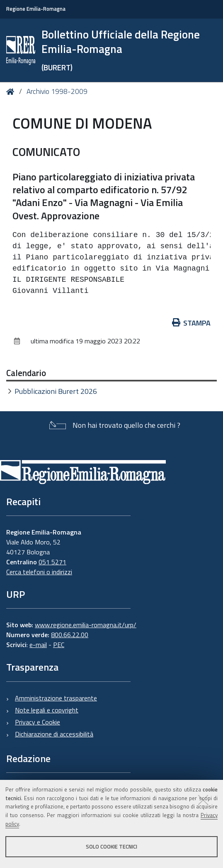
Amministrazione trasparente (56, 698)
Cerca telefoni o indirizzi (39, 572)
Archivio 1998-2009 (57, 91)
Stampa (191, 323)
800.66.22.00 (70, 635)
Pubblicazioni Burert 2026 (56, 391)
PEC (59, 645)
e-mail (38, 645)
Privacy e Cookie (38, 722)
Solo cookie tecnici (111, 846)
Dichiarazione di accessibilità (54, 734)
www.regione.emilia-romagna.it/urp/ (86, 625)
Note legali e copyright (47, 710)
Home (12, 92)
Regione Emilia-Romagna (36, 9)
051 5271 (52, 562)
